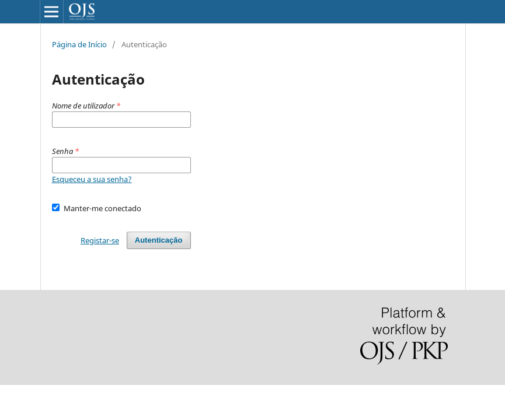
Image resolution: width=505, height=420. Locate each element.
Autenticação (159, 240)
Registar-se (100, 240)
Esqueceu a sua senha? (92, 179)
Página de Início (79, 44)
